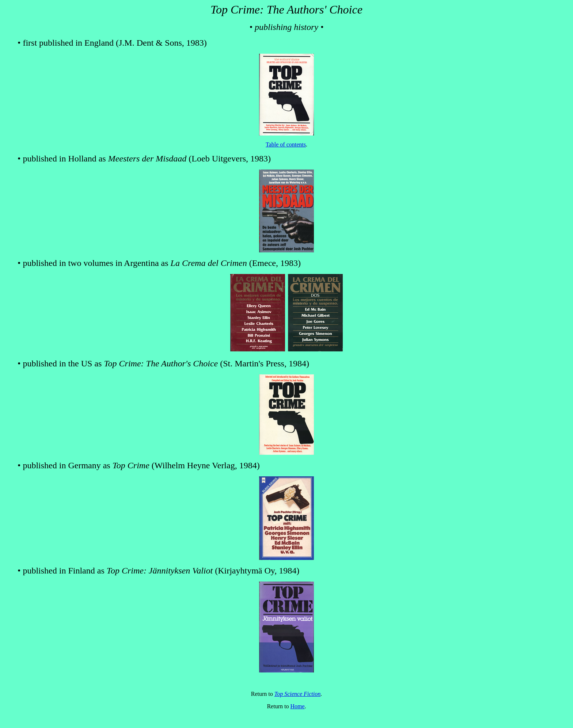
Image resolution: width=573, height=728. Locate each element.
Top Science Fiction (298, 694)
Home (297, 706)
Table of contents (286, 144)
